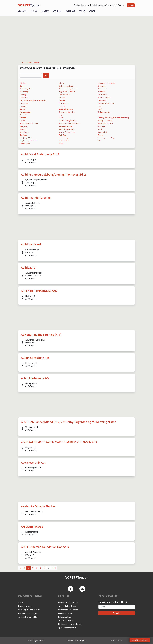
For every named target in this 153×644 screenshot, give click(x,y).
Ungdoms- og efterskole (29, 141)
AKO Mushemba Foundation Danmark (45, 547)
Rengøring (24, 126)
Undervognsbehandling (106, 138)
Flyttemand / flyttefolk (106, 103)
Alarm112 (23, 11)
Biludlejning (24, 92)
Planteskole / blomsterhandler (69, 123)
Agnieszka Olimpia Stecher (38, 506)
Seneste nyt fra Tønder (68, 603)
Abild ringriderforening (36, 198)
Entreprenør (24, 103)
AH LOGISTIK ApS (32, 527)
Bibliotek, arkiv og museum (68, 89)
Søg (46, 75)
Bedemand (102, 86)
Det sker (57, 11)
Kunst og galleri (25, 112)
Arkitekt (62, 83)
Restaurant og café (65, 126)
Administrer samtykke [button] (28, 617)
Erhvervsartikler (65, 617)
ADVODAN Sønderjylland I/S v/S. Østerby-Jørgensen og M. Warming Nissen (69, 422)
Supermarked (102, 132)
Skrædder (23, 129)
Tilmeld (131, 5)
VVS (99, 141)
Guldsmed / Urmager (66, 109)
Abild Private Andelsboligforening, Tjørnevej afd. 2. (54, 175)
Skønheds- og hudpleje (67, 129)
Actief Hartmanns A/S (35, 378)
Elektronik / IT (103, 100)
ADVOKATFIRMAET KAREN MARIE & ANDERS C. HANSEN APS (59, 442)
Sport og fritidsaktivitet (67, 132)
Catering (23, 95)
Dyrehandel (24, 98)
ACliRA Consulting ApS (35, 358)
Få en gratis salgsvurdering (70, 624)
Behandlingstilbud (26, 89)
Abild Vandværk (31, 244)
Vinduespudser (64, 141)
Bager (22, 86)
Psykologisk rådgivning (106, 123)
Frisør (100, 106)
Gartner (23, 109)
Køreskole (23, 115)
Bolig (34, 11)
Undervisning (63, 138)
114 (54, 568)
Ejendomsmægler (104, 98)
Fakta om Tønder (65, 613)
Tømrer (100, 135)
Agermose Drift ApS (33, 463)
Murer (61, 118)
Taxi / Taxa (63, 135)
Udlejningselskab (26, 138)
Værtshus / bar (25, 144)
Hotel (100, 109)
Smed (100, 129)
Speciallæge (24, 132)
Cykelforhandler (64, 95)
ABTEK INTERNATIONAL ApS (39, 291)
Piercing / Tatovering (105, 121)
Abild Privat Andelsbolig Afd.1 (40, 154)
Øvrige (61, 144)
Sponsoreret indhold (67, 628)
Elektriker (62, 100)
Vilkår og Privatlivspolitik (29, 610)
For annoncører (25, 606)
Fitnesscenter (63, 103)
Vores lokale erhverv (67, 606)
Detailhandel (102, 95)
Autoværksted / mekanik (106, 83)
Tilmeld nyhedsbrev (140, 640)
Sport (82, 11)
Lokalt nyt (70, 11)
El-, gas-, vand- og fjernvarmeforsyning (33, 100)
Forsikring (23, 106)
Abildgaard (28, 268)
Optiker (23, 121)
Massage (23, 118)
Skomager (101, 126)
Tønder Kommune (66, 621)
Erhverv (45, 11)
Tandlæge (24, 135)
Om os (21, 603)
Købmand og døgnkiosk (67, 112)
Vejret (92, 11)
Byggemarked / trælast (67, 92)
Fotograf (62, 106)
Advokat (23, 83)
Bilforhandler (102, 89)
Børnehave (102, 92)
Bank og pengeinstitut (66, 86)
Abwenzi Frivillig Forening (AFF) (41, 335)
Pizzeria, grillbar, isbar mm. (29, 123)
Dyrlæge (62, 98)
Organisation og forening (68, 121)
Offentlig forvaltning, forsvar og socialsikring (113, 118)
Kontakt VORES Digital (28, 613)
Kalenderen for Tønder (68, 610)
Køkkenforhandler (104, 112)
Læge (61, 115)
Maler (100, 115)
